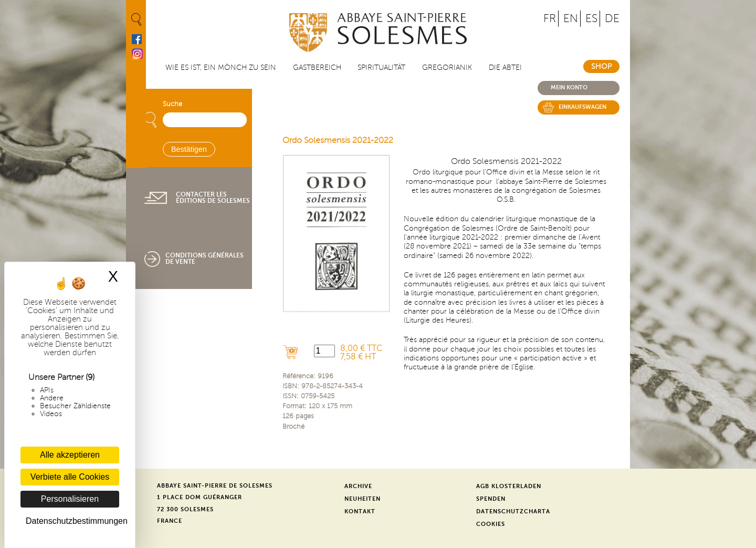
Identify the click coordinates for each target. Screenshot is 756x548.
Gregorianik (447, 68)
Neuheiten (363, 499)
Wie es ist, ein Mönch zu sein (221, 68)
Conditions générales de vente (204, 259)
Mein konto (569, 87)
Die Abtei (505, 68)
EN (571, 19)
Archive (358, 486)
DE (612, 19)
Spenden (491, 499)
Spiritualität (381, 68)
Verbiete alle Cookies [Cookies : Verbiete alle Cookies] (70, 477)
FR (550, 19)
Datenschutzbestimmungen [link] (72, 521)
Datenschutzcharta (513, 511)
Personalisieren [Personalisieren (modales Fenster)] (70, 499)
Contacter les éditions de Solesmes (213, 198)
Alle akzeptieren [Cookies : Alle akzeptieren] (70, 455)
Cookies (491, 524)
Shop (601, 66)
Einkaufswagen (582, 107)
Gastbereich (317, 68)
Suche (172, 104)
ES (591, 19)
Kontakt (360, 511)
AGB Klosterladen (509, 486)
